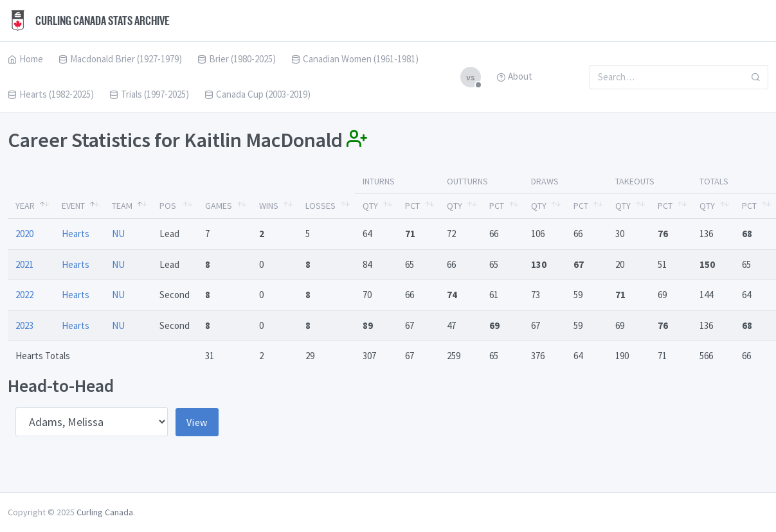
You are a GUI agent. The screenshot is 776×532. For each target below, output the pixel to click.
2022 (24, 295)
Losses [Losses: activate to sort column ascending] (320, 206)
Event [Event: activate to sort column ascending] (73, 206)
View (197, 422)
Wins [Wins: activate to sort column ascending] (269, 206)
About (514, 76)
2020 (24, 234)
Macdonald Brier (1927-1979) (120, 59)
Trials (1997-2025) (149, 94)
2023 (24, 325)
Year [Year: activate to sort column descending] (25, 206)
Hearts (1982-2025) (51, 94)
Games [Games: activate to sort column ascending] (219, 206)
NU (118, 234)
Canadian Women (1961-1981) (355, 59)
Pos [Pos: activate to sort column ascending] (168, 206)
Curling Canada (105, 512)
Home (25, 59)
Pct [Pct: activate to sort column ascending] (412, 206)
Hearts (76, 234)
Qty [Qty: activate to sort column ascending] (370, 206)
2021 (24, 264)
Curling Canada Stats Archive (89, 21)
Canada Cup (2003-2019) (257, 94)
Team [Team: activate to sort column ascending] (122, 206)
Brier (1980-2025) (237, 59)
